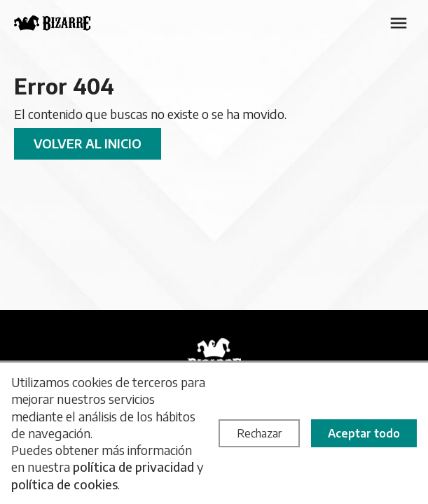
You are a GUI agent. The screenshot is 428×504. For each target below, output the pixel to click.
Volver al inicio (88, 143)
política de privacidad (133, 467)
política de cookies (64, 484)
